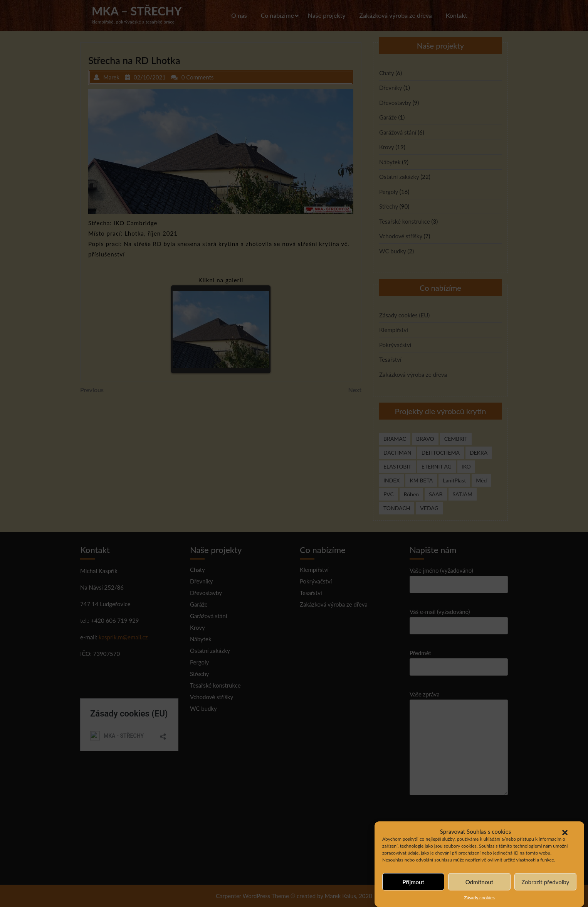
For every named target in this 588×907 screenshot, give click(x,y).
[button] (565, 831)
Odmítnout (480, 882)
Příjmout (413, 882)
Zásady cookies (479, 898)
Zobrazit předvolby (545, 882)
